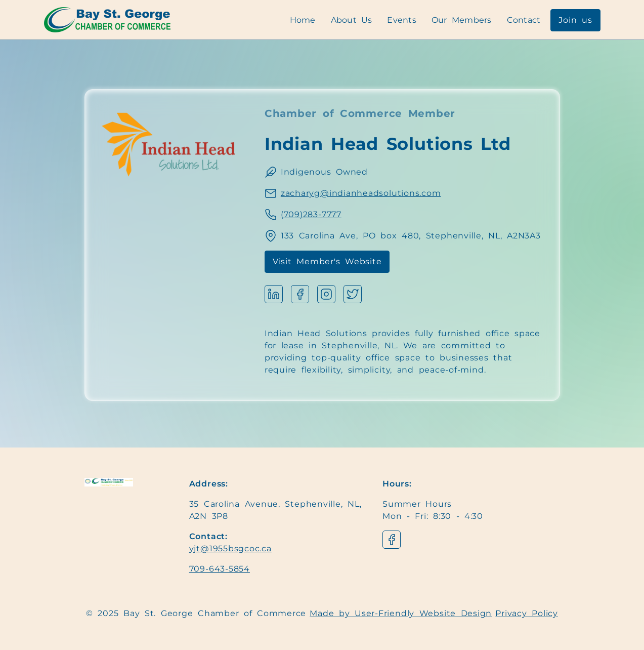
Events (402, 20)
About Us (352, 20)
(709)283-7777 (311, 214)
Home (303, 20)
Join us (575, 20)
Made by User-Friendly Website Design (401, 613)
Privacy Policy (527, 613)
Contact (524, 20)
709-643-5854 (220, 569)
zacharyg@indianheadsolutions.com (361, 193)
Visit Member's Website (327, 261)
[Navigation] (107, 20)
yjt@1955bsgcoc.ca (230, 549)
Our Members (462, 20)
